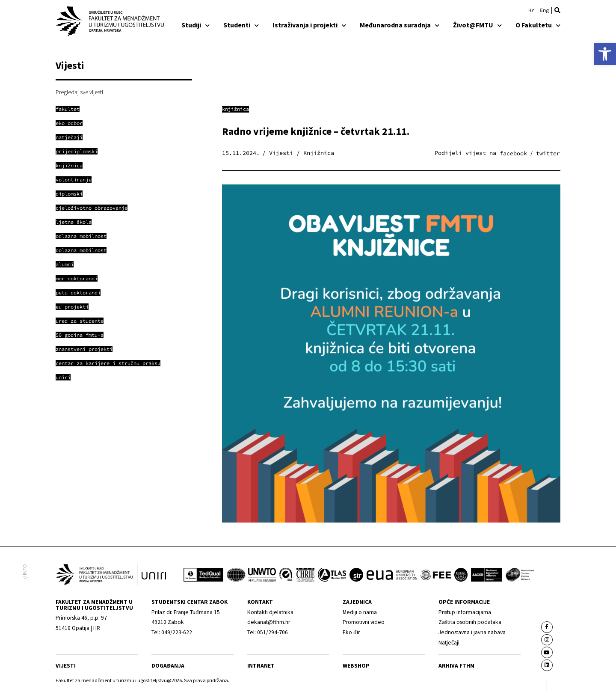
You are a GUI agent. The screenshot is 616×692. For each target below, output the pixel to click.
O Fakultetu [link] (538, 25)
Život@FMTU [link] (477, 25)
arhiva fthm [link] (456, 666)
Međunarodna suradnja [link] (400, 25)
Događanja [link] (168, 666)
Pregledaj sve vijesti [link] (79, 92)
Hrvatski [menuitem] (531, 10)
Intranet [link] (261, 666)
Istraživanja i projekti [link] (309, 25)
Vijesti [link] (66, 666)
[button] (557, 10)
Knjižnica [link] (235, 109)
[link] (605, 54)
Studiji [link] (195, 25)
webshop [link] (356, 666)
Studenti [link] (241, 25)
